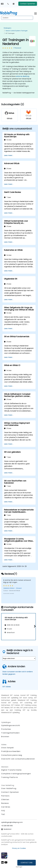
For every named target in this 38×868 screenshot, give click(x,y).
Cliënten (5, 800)
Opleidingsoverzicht (11, 725)
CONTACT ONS (27, 863)
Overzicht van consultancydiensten (18, 759)
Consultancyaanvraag (12, 755)
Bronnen (5, 737)
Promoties (6, 729)
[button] (34, 626)
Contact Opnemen (28, 4)
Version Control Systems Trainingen (17, 31)
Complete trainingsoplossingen (16, 774)
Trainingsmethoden (10, 733)
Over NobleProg (9, 788)
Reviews (5, 803)
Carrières (6, 807)
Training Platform (10, 777)
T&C (3, 814)
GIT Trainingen (10, 33)
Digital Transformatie (11, 770)
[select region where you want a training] (19, 658)
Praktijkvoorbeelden (11, 751)
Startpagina (7, 28)
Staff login (19, 867)
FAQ (3, 811)
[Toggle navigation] (36, 13)
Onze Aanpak (7, 748)
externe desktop (23, 76)
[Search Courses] (17, 18)
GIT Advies (7, 687)
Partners (5, 796)
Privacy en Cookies (19, 848)
